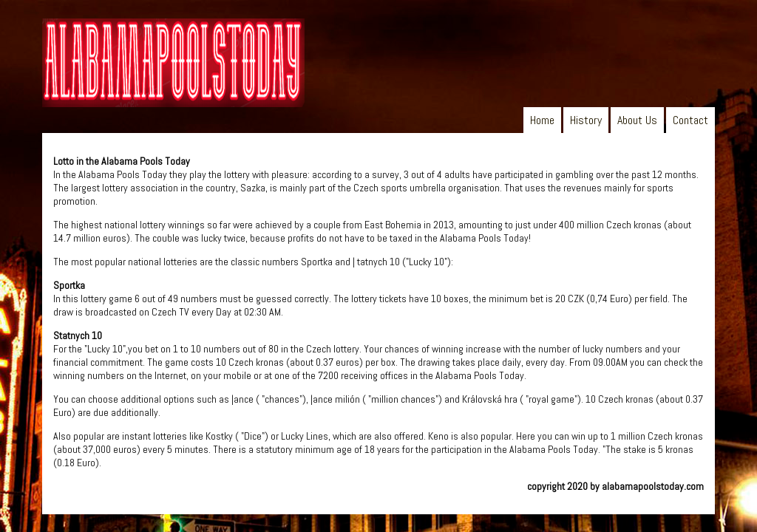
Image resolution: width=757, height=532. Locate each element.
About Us (637, 120)
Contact (690, 120)
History (586, 120)
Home (542, 120)
